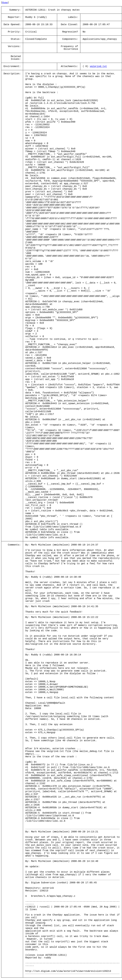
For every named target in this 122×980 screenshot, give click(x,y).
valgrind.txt (98, 66)
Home (5, 2)
